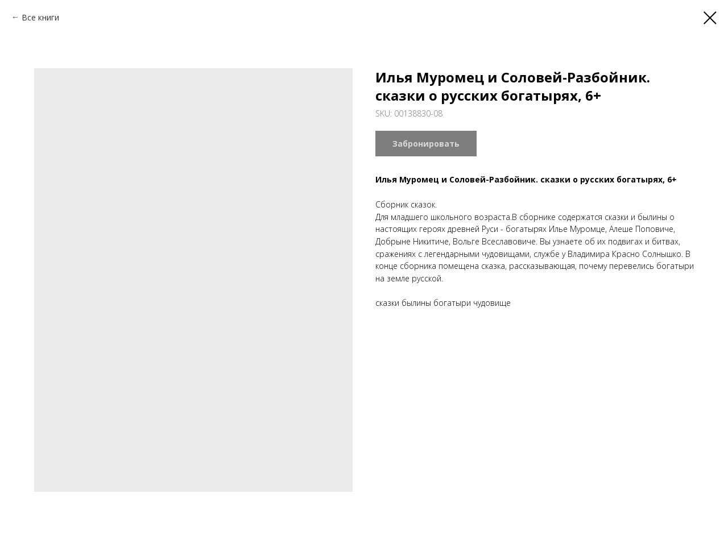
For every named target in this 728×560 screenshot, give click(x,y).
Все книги (40, 17)
